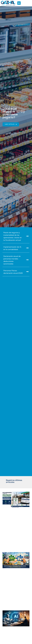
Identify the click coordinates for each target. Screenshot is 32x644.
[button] (19, 3)
